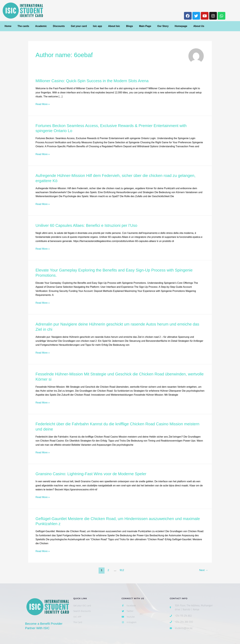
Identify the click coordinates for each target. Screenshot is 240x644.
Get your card (79, 26)
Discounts (59, 26)
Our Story (163, 26)
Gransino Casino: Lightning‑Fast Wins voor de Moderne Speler (91, 474)
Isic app (97, 26)
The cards (23, 26)
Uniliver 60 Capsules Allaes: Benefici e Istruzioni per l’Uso (86, 225)
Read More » (43, 104)
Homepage (181, 26)
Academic (41, 26)
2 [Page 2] (108, 570)
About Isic (114, 26)
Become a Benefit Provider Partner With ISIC (47, 626)
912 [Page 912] (122, 570)
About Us (199, 26)
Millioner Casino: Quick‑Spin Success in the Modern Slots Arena (92, 81)
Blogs (129, 26)
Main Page (145, 26)
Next (204, 570)
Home (8, 26)
